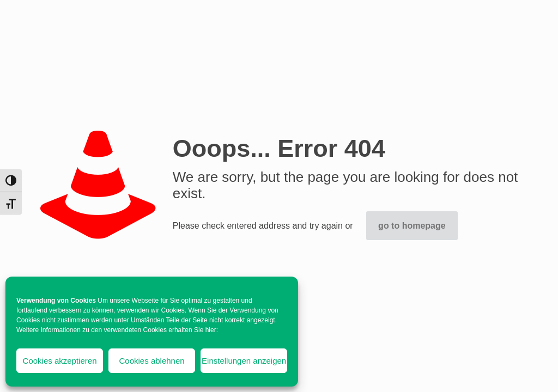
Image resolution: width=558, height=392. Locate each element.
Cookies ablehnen (152, 361)
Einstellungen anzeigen (244, 361)
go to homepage (412, 226)
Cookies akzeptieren (60, 361)
